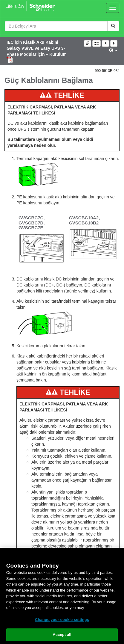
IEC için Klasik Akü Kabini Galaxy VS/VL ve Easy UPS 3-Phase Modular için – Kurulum (37, 48)
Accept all (62, 635)
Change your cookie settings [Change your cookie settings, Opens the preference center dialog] (62, 620)
